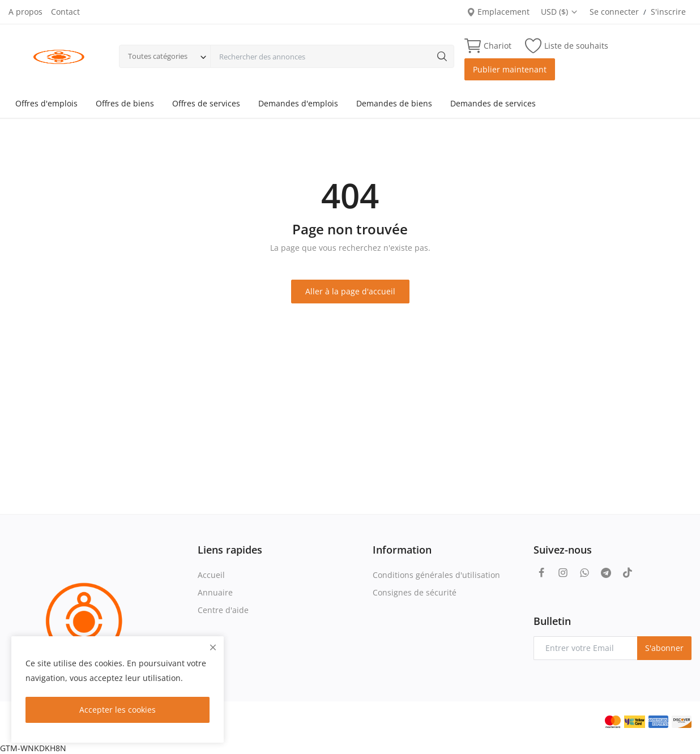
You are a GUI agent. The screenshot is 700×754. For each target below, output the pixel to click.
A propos (25, 12)
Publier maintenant (510, 69)
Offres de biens (125, 103)
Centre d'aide (223, 610)
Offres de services (206, 103)
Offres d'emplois (46, 103)
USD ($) (560, 12)
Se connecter (614, 12)
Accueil (211, 575)
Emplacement (498, 12)
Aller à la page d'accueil (350, 291)
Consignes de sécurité (415, 592)
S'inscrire (668, 12)
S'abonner (664, 648)
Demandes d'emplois (298, 103)
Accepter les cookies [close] (118, 710)
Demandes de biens (394, 103)
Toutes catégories (158, 56)
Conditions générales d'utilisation (436, 575)
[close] (213, 647)
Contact (65, 12)
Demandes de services (493, 103)
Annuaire (215, 592)
